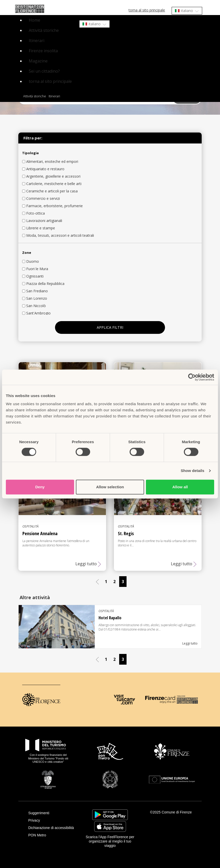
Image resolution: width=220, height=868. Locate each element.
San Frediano (37, 291)
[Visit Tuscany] (124, 699)
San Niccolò (36, 306)
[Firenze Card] (160, 700)
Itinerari (37, 41)
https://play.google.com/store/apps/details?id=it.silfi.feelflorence (110, 815)
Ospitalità (30, 526)
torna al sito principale (147, 10)
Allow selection (110, 487)
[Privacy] (53, 820)
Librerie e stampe (41, 228)
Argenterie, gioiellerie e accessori (53, 176)
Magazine (38, 61)
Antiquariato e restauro (45, 169)
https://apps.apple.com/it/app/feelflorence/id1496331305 (110, 826)
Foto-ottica (36, 213)
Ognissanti (35, 276)
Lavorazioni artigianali (44, 221)
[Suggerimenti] (53, 813)
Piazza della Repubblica (45, 284)
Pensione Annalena (40, 533)
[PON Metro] (53, 835)
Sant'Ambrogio (38, 313)
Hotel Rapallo (110, 618)
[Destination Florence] (187, 699)
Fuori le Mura (37, 269)
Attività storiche (44, 30)
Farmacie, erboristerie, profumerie (54, 206)
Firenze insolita (43, 51)
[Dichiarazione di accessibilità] (53, 828)
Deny (40, 487)
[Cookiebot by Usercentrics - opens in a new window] (192, 377)
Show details (193, 471)
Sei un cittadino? (44, 71)
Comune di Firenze (177, 812)
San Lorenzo (37, 298)
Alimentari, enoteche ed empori (52, 161)
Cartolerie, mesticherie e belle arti (54, 184)
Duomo (33, 261)
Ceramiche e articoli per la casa (52, 191)
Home (35, 20)
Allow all (180, 487)
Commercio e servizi (43, 198)
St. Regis (126, 533)
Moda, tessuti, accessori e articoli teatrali (60, 235)
